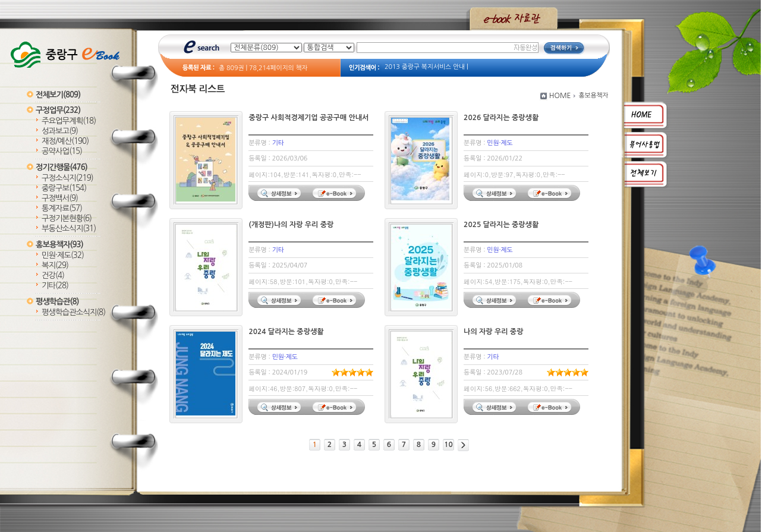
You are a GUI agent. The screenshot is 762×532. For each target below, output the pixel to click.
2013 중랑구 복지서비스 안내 (425, 67)
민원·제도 (63, 255)
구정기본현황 (67, 218)
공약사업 (62, 151)
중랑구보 (64, 188)
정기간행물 (62, 167)
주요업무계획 (69, 121)
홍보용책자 (59, 245)
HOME (560, 96)
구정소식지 (67, 178)
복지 (55, 265)
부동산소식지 (69, 229)
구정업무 (58, 110)
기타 (55, 286)
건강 (53, 276)
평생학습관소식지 (73, 312)
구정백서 (60, 198)
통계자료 (62, 208)
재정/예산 (65, 141)
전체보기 (58, 95)
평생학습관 (57, 302)
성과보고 (60, 131)
